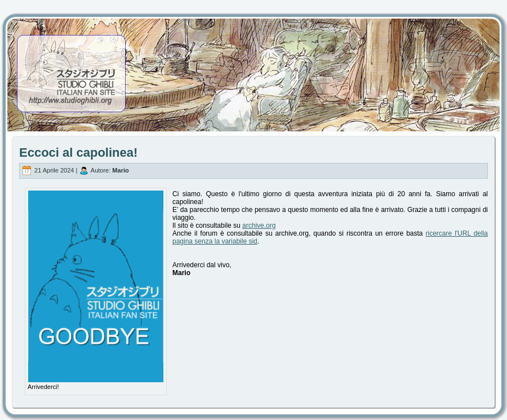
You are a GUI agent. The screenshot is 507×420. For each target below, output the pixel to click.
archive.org (259, 226)
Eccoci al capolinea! (78, 152)
